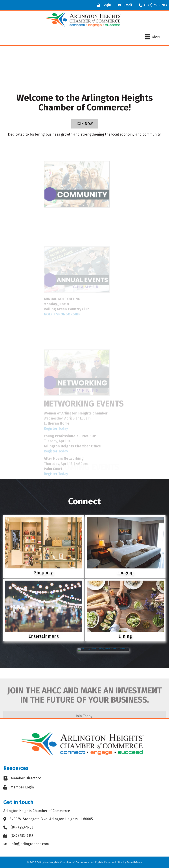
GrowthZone (134, 862)
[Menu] (153, 37)
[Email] (124, 5)
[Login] (103, 5)
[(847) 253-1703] (152, 5)
